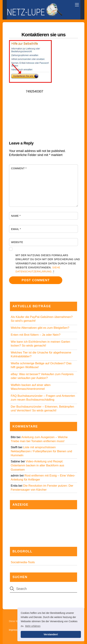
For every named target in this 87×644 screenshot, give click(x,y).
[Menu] (77, 5)
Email (16, 229)
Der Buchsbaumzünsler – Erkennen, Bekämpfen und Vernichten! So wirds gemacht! (42, 409)
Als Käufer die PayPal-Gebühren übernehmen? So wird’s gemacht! (42, 319)
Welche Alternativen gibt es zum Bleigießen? (40, 328)
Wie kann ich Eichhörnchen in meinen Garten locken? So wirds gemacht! (40, 344)
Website (17, 242)
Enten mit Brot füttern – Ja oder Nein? (36, 335)
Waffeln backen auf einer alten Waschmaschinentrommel (31, 387)
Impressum (15, 630)
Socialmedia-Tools (23, 562)
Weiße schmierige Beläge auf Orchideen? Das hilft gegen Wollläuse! (41, 365)
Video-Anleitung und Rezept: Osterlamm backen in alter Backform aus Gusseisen (37, 466)
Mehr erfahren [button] (33, 626)
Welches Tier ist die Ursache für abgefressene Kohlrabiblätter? (41, 354)
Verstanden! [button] (51, 634)
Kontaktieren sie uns (43, 35)
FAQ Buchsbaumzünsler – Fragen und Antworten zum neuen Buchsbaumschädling (43, 398)
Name (16, 216)
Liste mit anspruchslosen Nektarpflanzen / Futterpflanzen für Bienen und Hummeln (41, 451)
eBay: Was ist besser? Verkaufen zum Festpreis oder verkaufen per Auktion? (42, 376)
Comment (19, 168)
